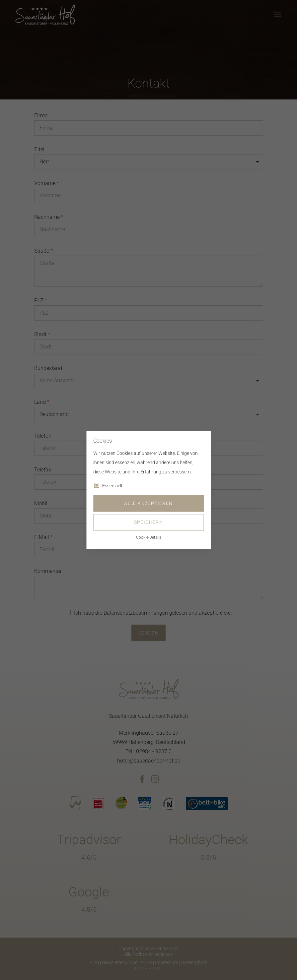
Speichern (149, 522)
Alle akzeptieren (148, 504)
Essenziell (112, 486)
